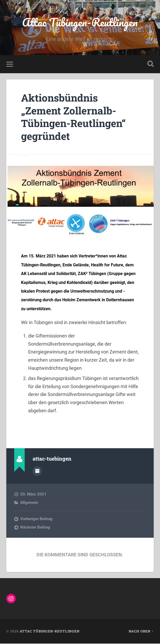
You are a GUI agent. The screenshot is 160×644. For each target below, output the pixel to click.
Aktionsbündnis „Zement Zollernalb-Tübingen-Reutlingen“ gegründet (77, 117)
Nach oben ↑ (141, 632)
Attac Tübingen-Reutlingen (80, 22)
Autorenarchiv (37, 472)
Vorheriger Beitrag (36, 519)
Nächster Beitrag (35, 528)
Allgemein (29, 503)
